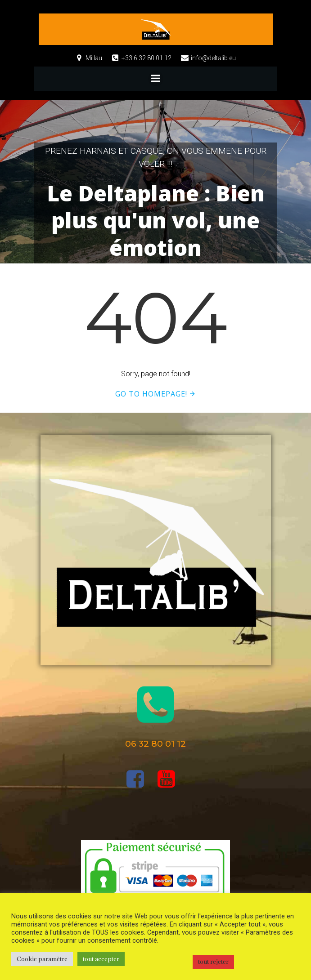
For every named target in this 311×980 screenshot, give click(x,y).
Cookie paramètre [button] (42, 959)
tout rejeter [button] (213, 962)
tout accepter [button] (101, 959)
